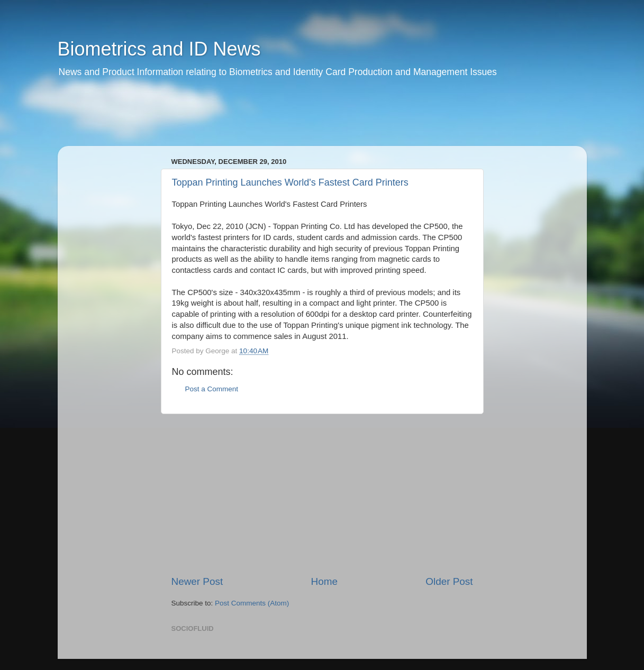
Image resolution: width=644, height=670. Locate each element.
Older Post (449, 581)
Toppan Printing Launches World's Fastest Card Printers (290, 182)
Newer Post (197, 581)
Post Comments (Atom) (252, 603)
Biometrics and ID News (159, 49)
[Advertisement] (261, 119)
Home (324, 581)
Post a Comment (212, 389)
